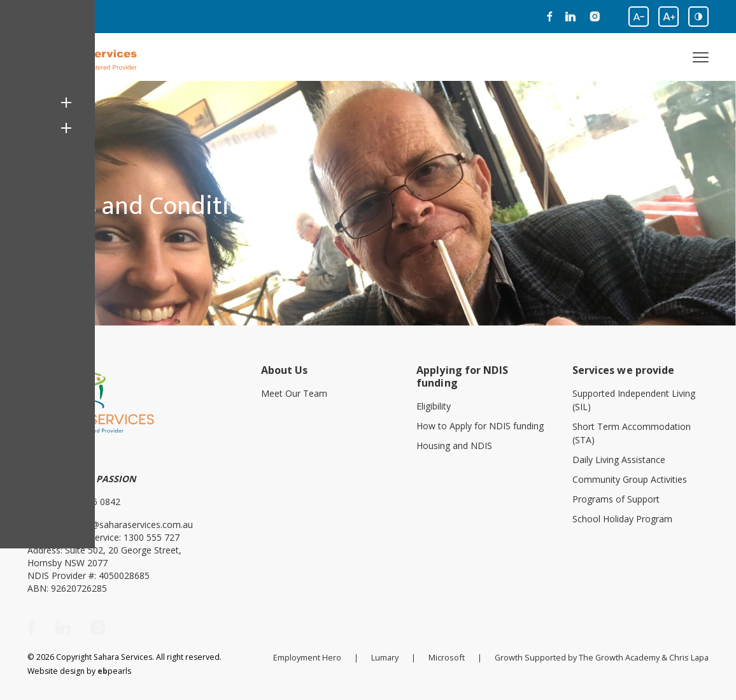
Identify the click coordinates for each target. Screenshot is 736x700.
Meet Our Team (294, 392)
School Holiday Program (622, 518)
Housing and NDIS (454, 444)
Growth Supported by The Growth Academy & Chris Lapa (604, 655)
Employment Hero (314, 655)
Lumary (391, 655)
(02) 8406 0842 (89, 500)
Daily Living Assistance (619, 458)
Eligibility (434, 405)
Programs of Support (616, 498)
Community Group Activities (630, 478)
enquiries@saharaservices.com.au (124, 523)
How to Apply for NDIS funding (480, 425)
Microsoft (452, 655)
